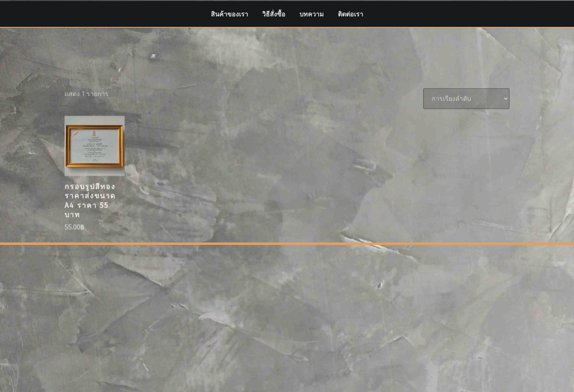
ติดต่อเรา (351, 14)
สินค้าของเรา (229, 14)
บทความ (312, 14)
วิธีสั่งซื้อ (274, 14)
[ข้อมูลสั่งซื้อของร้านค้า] (466, 120)
